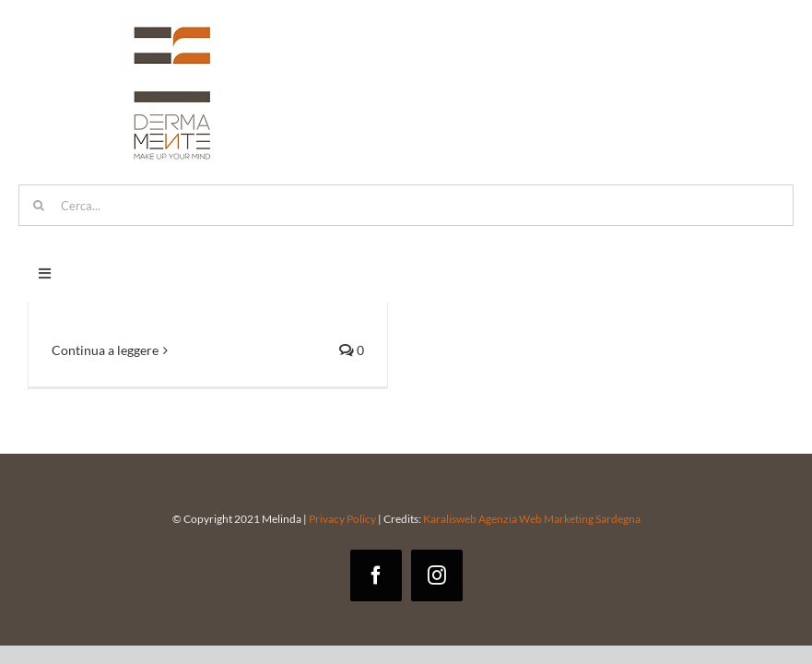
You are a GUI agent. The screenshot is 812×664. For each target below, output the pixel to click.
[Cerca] (39, 205)
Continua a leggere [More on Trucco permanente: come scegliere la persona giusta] (105, 350)
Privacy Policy (342, 519)
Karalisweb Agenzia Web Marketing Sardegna (531, 519)
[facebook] (376, 575)
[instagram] (437, 575)
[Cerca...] (406, 205)
